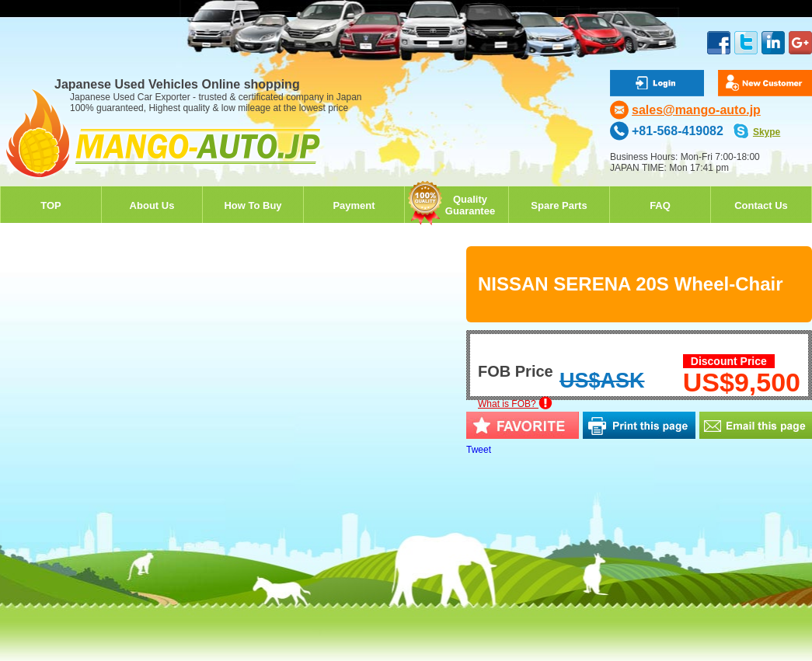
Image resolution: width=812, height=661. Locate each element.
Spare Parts (559, 205)
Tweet (479, 450)
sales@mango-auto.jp (696, 110)
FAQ (660, 205)
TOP (51, 205)
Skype (767, 132)
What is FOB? (515, 404)
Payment (354, 205)
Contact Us (761, 205)
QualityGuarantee (470, 205)
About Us (152, 205)
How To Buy (253, 205)
